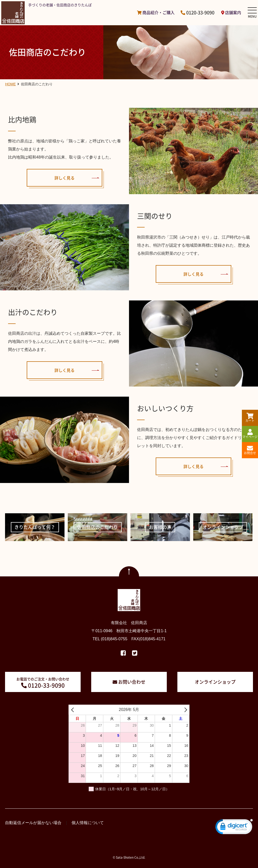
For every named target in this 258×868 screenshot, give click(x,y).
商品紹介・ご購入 (158, 13)
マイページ (250, 434)
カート (250, 418)
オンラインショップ (215, 682)
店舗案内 (233, 13)
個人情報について (88, 823)
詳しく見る (64, 178)
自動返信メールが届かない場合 (33, 823)
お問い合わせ (132, 682)
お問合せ (250, 450)
